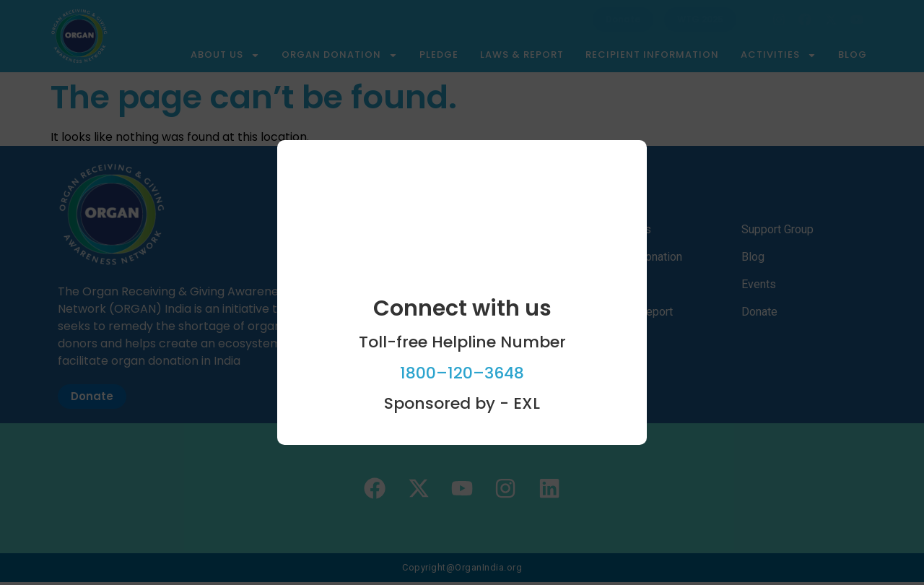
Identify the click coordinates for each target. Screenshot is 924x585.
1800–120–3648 (462, 373)
